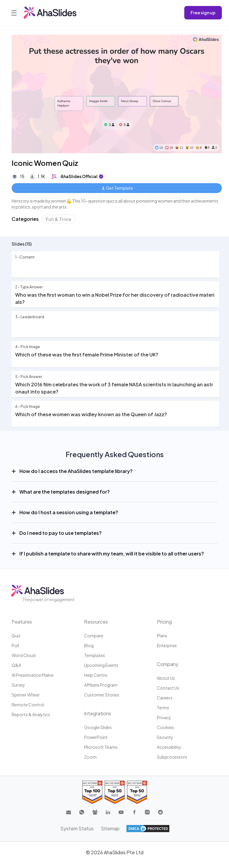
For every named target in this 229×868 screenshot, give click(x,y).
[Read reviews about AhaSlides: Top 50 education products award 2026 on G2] (115, 792)
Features (22, 622)
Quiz (16, 636)
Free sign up (203, 13)
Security (165, 737)
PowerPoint (96, 737)
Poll (15, 645)
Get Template (117, 188)
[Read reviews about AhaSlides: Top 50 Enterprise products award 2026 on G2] (137, 792)
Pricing (164, 622)
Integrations (98, 713)
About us (166, 678)
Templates (95, 655)
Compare (94, 636)
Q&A (16, 665)
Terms (163, 708)
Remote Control (28, 705)
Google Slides (98, 727)
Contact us (168, 688)
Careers (165, 698)
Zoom (90, 757)
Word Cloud (24, 655)
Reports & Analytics (31, 714)
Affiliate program (101, 685)
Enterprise (167, 645)
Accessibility (169, 747)
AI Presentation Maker (33, 675)
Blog (89, 645)
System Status (77, 828)
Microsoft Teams (101, 747)
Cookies (165, 727)
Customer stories (102, 695)
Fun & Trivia (59, 219)
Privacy (164, 717)
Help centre (96, 675)
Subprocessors (172, 757)
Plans (162, 636)
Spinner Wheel (25, 695)
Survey (18, 685)
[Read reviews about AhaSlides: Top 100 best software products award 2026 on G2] (92, 792)
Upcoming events (101, 665)
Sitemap (110, 828)
